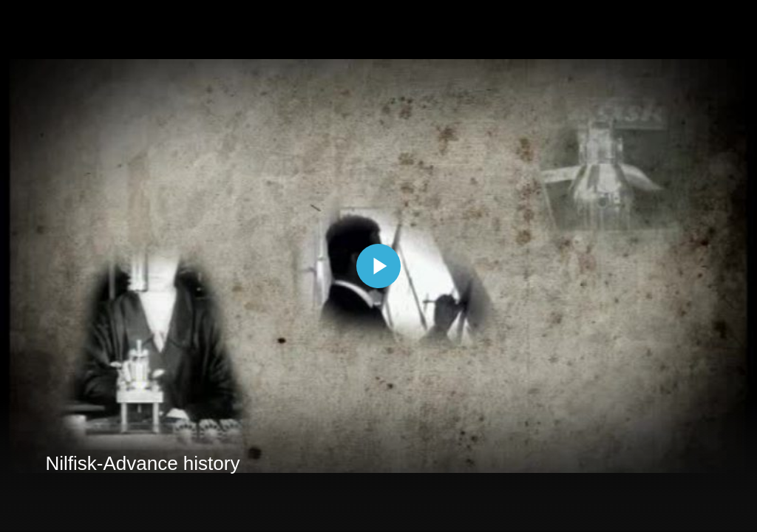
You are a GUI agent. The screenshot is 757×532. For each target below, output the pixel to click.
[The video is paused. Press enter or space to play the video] (378, 266)
